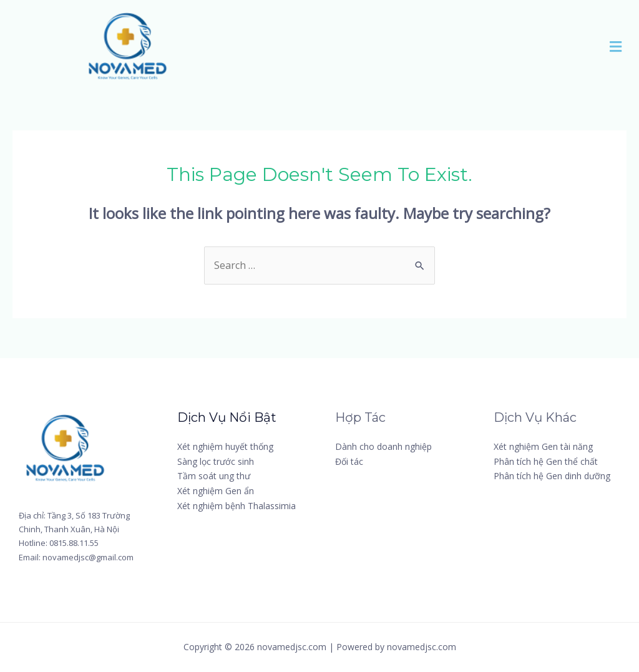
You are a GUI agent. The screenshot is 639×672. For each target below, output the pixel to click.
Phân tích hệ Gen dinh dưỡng (552, 476)
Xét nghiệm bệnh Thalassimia (237, 506)
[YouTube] (584, 515)
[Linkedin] (520, 532)
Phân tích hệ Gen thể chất (546, 461)
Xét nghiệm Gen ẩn (216, 491)
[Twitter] (579, 498)
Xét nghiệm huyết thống (225, 446)
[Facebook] (524, 498)
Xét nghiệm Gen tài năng (543, 446)
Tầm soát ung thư (214, 476)
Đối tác (349, 461)
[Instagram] (524, 515)
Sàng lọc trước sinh (216, 461)
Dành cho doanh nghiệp (383, 446)
